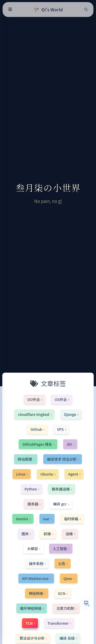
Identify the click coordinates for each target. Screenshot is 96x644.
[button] (86, 603)
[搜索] (86, 10)
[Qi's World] (48, 10)
